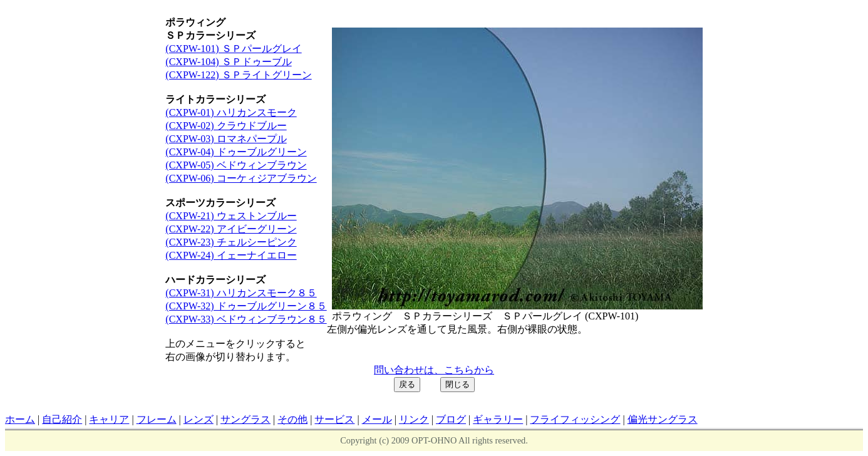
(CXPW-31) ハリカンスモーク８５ (241, 293)
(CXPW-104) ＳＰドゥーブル (228, 62)
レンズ (199, 419)
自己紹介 (62, 419)
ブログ (451, 419)
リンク (414, 419)
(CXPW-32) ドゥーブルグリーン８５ (246, 306)
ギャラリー (498, 419)
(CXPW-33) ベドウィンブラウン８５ (246, 319)
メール (377, 419)
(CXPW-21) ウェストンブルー (231, 216)
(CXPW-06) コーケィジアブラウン (241, 178)
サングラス (245, 419)
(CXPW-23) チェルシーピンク (231, 242)
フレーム (157, 419)
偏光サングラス (663, 419)
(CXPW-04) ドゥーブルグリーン (236, 152)
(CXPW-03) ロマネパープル (226, 139)
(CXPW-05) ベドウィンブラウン (236, 165)
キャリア (109, 419)
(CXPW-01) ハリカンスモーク (231, 112)
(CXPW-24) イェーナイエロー (231, 255)
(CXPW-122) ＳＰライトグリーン (238, 75)
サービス (334, 419)
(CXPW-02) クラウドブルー (226, 126)
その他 (292, 419)
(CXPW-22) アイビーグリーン (231, 229)
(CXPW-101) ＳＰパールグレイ (233, 49)
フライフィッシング (575, 419)
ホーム (20, 419)
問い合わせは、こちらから (434, 370)
